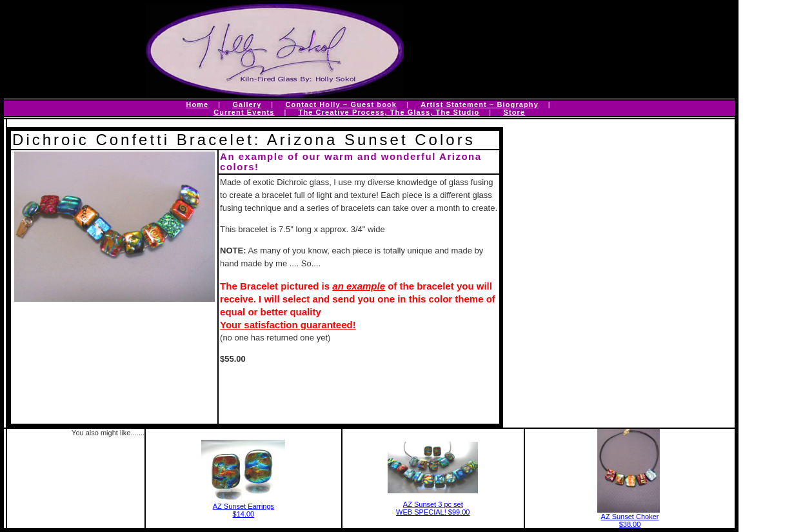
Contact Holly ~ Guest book (342, 104)
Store (515, 112)
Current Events (244, 112)
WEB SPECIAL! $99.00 (433, 512)
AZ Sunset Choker (630, 517)
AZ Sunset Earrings (243, 506)
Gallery (247, 104)
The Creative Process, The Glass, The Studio (389, 112)
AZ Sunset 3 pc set (433, 504)
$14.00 (244, 514)
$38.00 (630, 524)
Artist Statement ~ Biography (480, 104)
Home (197, 104)
